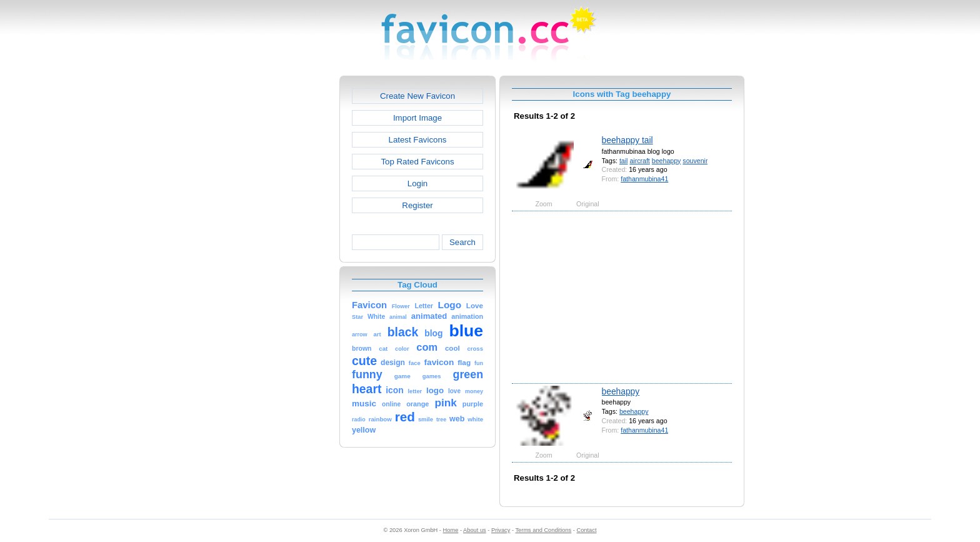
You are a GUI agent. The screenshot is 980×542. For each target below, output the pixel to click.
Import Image (417, 118)
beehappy (667, 161)
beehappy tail (627, 140)
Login (417, 183)
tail (624, 161)
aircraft (639, 161)
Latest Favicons (418, 140)
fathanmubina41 (644, 179)
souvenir (695, 161)
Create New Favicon (417, 96)
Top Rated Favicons (417, 162)
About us (475, 530)
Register (417, 205)
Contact (587, 530)
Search (462, 242)
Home (451, 530)
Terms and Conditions (543, 530)
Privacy (501, 530)
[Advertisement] (286, 263)
